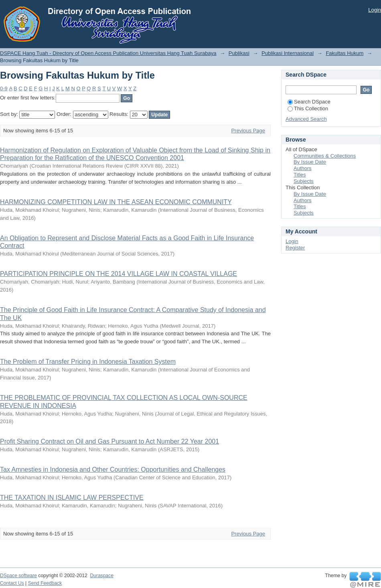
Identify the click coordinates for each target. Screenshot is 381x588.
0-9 (4, 88)
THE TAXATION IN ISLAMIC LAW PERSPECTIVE (72, 498)
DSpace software (18, 576)
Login (375, 10)
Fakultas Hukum (345, 53)
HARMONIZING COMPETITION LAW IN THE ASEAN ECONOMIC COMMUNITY (116, 202)
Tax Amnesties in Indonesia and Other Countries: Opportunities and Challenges (113, 469)
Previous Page (248, 131)
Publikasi (239, 53)
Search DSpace (309, 102)
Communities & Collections (325, 156)
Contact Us (12, 583)
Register (295, 248)
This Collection (308, 108)
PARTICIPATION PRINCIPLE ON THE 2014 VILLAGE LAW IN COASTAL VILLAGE (119, 274)
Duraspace (101, 576)
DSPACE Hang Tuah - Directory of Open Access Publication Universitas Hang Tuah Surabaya (108, 53)
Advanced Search (306, 119)
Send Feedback (45, 583)
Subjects (304, 181)
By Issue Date (310, 162)
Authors (303, 168)
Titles (300, 175)
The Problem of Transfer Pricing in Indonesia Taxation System (88, 362)
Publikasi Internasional (288, 53)
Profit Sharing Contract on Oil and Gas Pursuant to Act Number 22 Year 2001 (109, 441)
